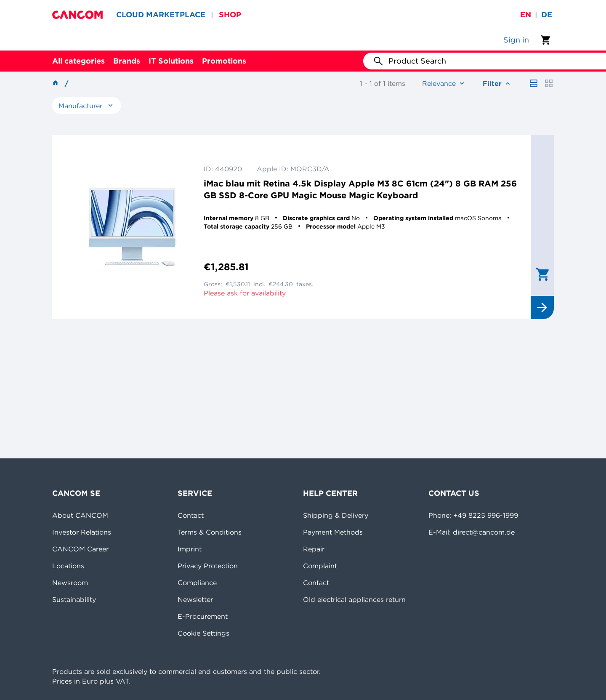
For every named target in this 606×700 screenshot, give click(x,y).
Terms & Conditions (210, 532)
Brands (127, 61)
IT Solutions (171, 61)
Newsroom (70, 583)
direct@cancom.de (484, 532)
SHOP (230, 15)
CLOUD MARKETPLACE (161, 15)
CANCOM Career (80, 549)
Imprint (190, 549)
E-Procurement (203, 616)
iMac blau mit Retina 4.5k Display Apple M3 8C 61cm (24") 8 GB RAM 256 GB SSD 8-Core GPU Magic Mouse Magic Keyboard (360, 189)
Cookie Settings (203, 633)
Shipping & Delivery (336, 515)
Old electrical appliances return (354, 599)
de (547, 15)
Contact (191, 515)
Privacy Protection (208, 566)
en (526, 15)
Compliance (197, 583)
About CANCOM (80, 515)
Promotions (224, 61)
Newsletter (195, 599)
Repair (314, 549)
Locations (68, 566)
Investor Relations (82, 532)
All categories (78, 61)
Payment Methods (333, 532)
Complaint (320, 566)
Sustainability (74, 599)
